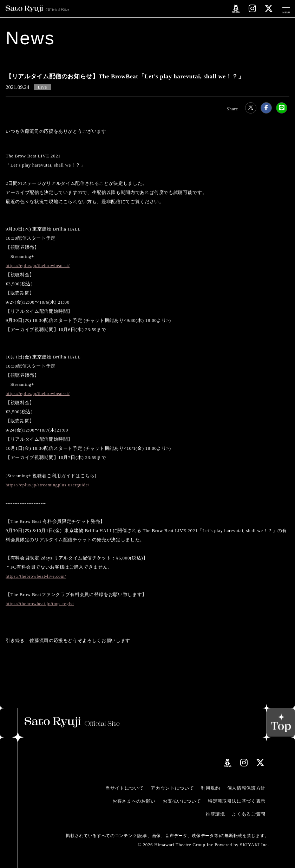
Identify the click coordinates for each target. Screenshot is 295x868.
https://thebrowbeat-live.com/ (36, 576)
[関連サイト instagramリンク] (253, 9)
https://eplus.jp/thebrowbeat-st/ (38, 265)
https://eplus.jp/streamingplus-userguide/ (47, 485)
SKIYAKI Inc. (254, 845)
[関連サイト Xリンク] (269, 9)
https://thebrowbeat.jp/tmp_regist (40, 604)
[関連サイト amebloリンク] (236, 9)
